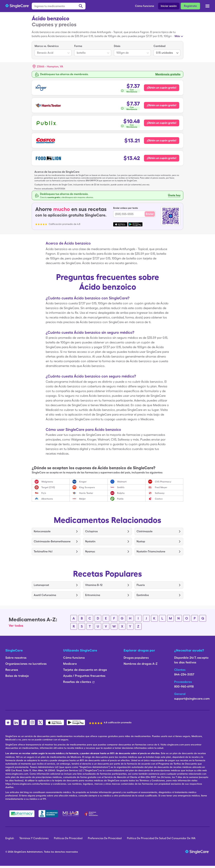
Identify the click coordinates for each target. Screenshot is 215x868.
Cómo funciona (145, 6)
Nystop (141, 541)
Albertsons (47, 499)
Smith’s (121, 487)
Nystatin (90, 541)
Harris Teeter (86, 493)
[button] (48, 67)
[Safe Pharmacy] (22, 814)
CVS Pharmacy (163, 482)
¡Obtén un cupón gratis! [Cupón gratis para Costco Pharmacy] (162, 140)
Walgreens (47, 482)
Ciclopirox (91, 531)
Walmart (122, 482)
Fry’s (44, 493)
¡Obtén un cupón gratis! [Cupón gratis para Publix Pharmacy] (162, 123)
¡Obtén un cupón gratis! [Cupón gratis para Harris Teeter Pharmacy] (162, 105)
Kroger (83, 482)
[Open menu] (207, 6)
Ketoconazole (42, 531)
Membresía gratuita (168, 74)
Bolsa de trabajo (17, 676)
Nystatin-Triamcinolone (151, 551)
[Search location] (50, 67)
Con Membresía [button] (132, 91)
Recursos (12, 670)
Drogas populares (136, 658)
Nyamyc (90, 551)
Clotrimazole (145, 531)
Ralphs (121, 493)
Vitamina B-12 (94, 585)
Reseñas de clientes (79, 682)
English (10, 838)
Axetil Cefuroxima (45, 595)
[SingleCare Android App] (76, 722)
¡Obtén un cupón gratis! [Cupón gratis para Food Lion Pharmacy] (162, 158)
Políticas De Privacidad (68, 838)
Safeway (160, 493)
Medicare (70, 664)
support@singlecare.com (192, 699)
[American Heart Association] (92, 814)
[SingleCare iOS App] (55, 722)
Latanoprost (41, 585)
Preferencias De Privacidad (105, 838)
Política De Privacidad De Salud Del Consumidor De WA (161, 838)
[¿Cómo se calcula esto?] (130, 91)
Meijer (82, 499)
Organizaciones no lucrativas (26, 664)
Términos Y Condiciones (34, 838)
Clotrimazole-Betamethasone (52, 541)
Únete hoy (174, 195)
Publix (120, 499)
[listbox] (53, 50)
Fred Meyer (161, 487)
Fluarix (141, 585)
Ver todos (16, 626)
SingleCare (20, 852)
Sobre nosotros (16, 658)
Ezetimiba (143, 595)
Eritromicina (93, 595)
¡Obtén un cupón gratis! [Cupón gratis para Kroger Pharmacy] (162, 88)
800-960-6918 (184, 686)
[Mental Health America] (71, 814)
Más (177, 36)
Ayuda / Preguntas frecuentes (84, 676)
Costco (159, 499)
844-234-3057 (184, 674)
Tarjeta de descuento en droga (85, 670)
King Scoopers (87, 487)
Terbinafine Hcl (43, 551)
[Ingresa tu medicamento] (59, 6)
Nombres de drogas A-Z (141, 664)
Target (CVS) (48, 487)
